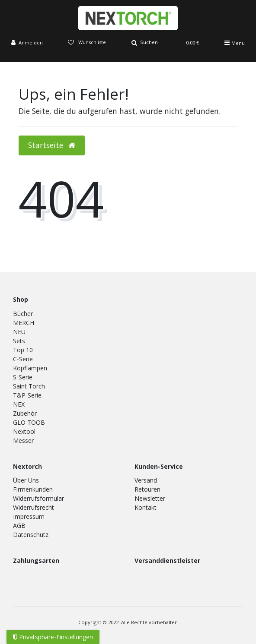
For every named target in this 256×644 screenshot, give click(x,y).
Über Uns (26, 480)
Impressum (29, 516)
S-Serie (23, 377)
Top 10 (23, 350)
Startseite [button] (52, 145)
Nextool (24, 431)
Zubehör (25, 413)
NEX (19, 404)
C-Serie (23, 359)
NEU (19, 332)
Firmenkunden (33, 489)
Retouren (147, 489)
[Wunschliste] (87, 43)
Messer (23, 440)
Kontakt (146, 507)
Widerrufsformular (38, 498)
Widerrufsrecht (34, 507)
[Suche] (145, 43)
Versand (146, 480)
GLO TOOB (29, 422)
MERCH (24, 323)
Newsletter (150, 498)
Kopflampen (30, 368)
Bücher (23, 314)
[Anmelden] (27, 43)
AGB (19, 526)
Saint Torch (29, 386)
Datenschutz (31, 535)
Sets (19, 341)
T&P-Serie (27, 395)
